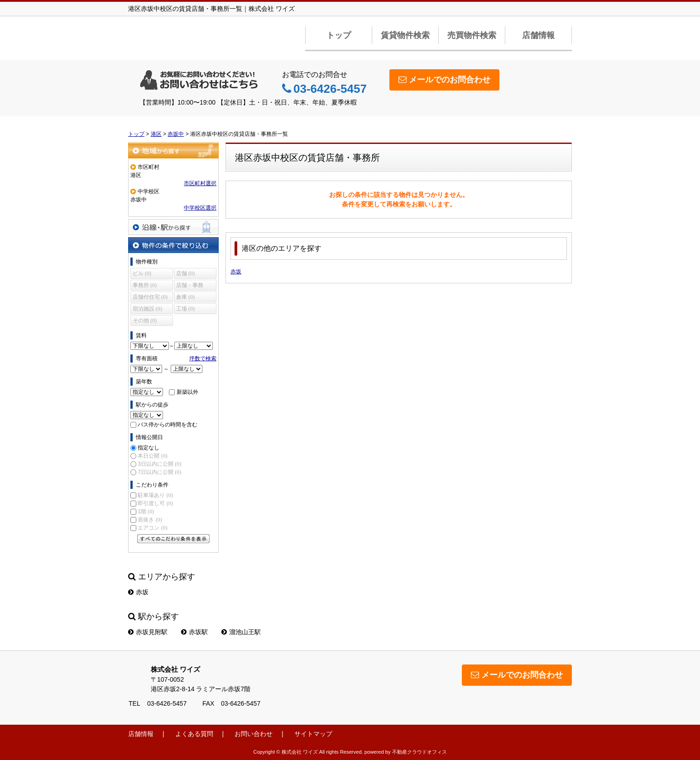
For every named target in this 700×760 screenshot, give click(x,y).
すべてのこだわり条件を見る (173, 539)
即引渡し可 (155, 503)
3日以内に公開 (159, 464)
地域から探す (173, 151)
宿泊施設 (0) (147, 309)
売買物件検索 (472, 35)
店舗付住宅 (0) (150, 297)
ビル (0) (142, 273)
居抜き (150, 520)
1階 (146, 511)
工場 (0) (185, 309)
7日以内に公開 (159, 472)
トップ (339, 35)
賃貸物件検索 (405, 35)
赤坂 (236, 272)
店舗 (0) (185, 273)
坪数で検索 (203, 358)
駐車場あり (155, 495)
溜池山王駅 (241, 632)
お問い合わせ (254, 734)
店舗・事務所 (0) (190, 286)
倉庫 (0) (185, 297)
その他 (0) (145, 320)
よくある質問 (194, 734)
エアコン (152, 528)
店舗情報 (538, 35)
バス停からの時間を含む (168, 425)
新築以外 (187, 392)
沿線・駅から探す (173, 227)
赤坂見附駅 (148, 632)
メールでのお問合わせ (444, 80)
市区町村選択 (200, 183)
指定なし (149, 448)
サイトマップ (313, 734)
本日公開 (152, 456)
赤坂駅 (194, 632)
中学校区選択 (200, 208)
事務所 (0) (145, 285)
